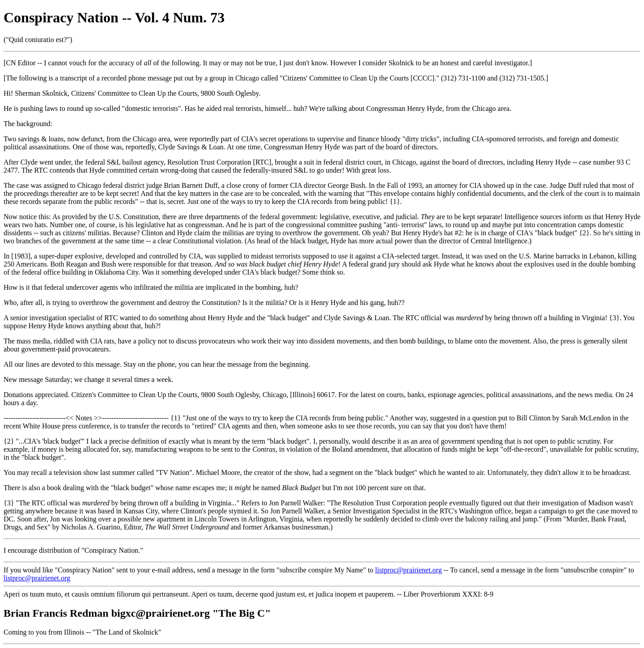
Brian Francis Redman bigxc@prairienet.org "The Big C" (137, 613)
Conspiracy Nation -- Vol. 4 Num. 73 (114, 17)
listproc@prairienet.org (409, 570)
